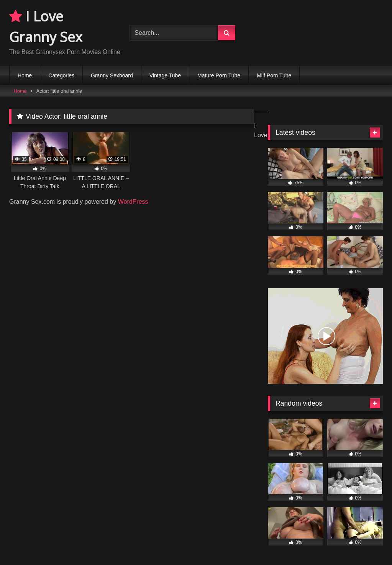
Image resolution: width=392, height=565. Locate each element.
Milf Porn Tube (274, 75)
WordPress (133, 202)
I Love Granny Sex (46, 27)
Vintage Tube (165, 75)
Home (25, 75)
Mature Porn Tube (219, 75)
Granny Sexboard (112, 75)
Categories (61, 75)
